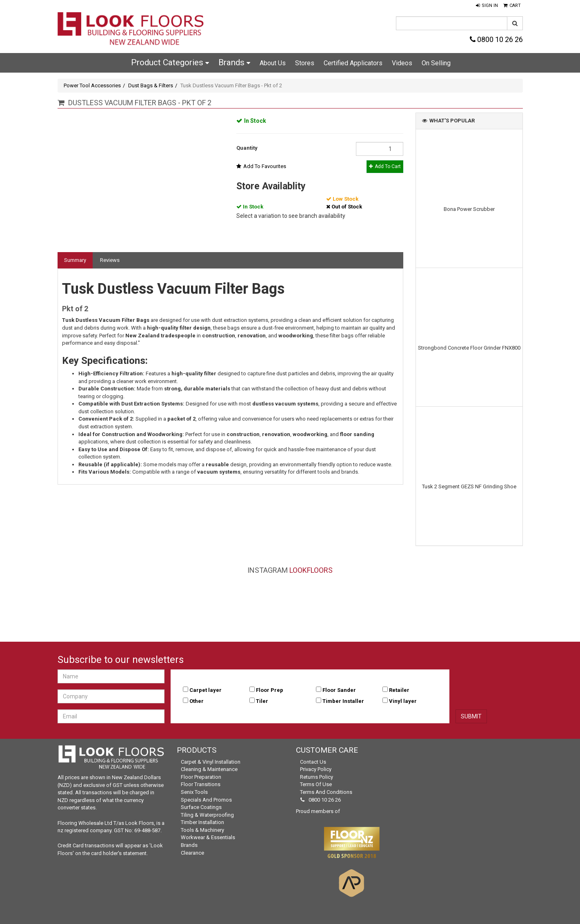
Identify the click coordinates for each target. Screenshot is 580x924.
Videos (402, 63)
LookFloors (311, 570)
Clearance (192, 853)
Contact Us (313, 762)
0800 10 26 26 (496, 39)
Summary (75, 260)
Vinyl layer (403, 701)
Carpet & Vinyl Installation (211, 762)
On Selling (436, 63)
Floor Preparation (201, 777)
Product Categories (170, 62)
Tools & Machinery (202, 830)
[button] (487, 6)
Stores (305, 63)
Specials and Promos (206, 800)
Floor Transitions (201, 784)
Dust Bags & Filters (151, 85)
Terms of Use (316, 784)
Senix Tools (194, 792)
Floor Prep (270, 690)
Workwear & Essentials (208, 837)
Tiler (262, 701)
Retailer (399, 690)
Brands (234, 62)
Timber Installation (202, 822)
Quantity (247, 148)
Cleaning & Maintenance (209, 769)
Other (197, 701)
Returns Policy (317, 777)
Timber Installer (343, 701)
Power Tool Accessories (92, 85)
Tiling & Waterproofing (207, 815)
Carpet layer (206, 690)
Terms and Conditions (326, 792)
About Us (273, 63)
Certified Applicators (353, 63)
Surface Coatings (201, 807)
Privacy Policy (316, 769)
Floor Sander (339, 690)
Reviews (110, 260)
